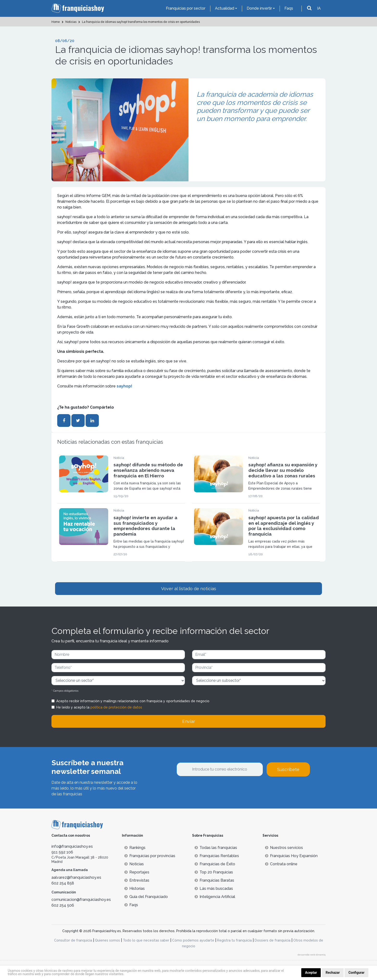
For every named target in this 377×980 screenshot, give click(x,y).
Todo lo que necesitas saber (146, 940)
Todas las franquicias (216, 848)
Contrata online (281, 864)
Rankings (135, 848)
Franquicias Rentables (217, 856)
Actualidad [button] (225, 8)
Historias (135, 888)
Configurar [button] (356, 973)
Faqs (289, 8)
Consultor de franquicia (73, 940)
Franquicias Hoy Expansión (291, 856)
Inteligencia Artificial (215, 897)
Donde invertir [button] (259, 8)
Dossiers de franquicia (273, 940)
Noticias (134, 864)
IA (319, 8)
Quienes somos (107, 940)
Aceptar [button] (311, 973)
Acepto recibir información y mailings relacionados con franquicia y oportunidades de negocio (133, 701)
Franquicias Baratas (214, 880)
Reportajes (137, 872)
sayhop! (124, 386)
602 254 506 (63, 905)
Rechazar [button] (333, 973)
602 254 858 (63, 883)
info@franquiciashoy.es (72, 846)
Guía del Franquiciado (146, 897)
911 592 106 (62, 852)
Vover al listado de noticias (189, 589)
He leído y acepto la (99, 707)
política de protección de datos (116, 707)
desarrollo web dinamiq (312, 955)
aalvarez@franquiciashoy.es (76, 877)
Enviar (189, 721)
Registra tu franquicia (234, 940)
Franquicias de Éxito (215, 864)
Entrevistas (137, 880)
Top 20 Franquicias (214, 872)
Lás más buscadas (214, 888)
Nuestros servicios (284, 848)
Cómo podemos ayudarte (193, 940)
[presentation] (213, 790)
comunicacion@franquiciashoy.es (81, 900)
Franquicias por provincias (150, 856)
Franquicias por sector (186, 8)
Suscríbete (288, 769)
